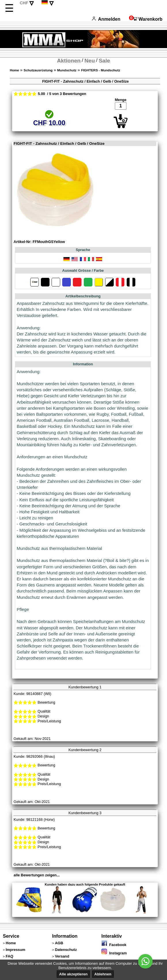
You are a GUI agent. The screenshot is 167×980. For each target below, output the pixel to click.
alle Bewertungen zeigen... (37, 875)
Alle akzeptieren (73, 974)
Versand (62, 956)
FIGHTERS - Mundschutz (101, 70)
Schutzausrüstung (38, 70)
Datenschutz (66, 950)
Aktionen (69, 61)
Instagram (114, 953)
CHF (24, 3)
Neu (90, 61)
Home (14, 70)
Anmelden (106, 19)
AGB (59, 943)
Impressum (16, 950)
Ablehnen (103, 974)
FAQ (10, 956)
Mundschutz (67, 70)
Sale (104, 61)
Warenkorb (146, 19)
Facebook (114, 945)
